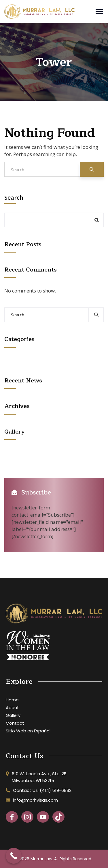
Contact (15, 723)
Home (12, 700)
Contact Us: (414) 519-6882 (42, 790)
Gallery (13, 715)
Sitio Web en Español (28, 731)
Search (14, 198)
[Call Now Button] (14, 856)
